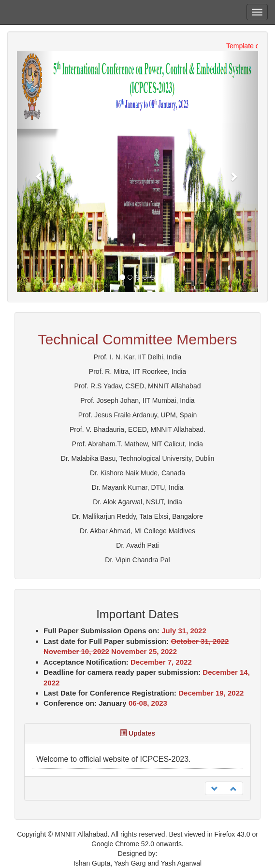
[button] (35, 171)
